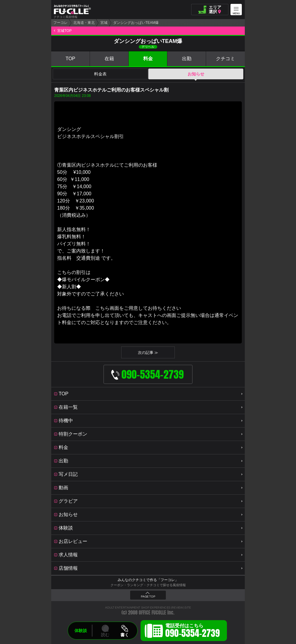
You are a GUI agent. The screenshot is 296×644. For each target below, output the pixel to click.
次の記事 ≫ (148, 353)
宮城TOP (64, 31)
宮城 (104, 23)
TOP (70, 59)
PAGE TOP (148, 597)
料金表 (100, 74)
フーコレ (60, 23)
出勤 (187, 59)
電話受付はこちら (193, 631)
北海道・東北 (84, 23)
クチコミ (225, 59)
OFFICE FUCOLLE (152, 613)
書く (124, 635)
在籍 (109, 59)
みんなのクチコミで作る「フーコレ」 (148, 580)
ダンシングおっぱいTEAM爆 (136, 23)
